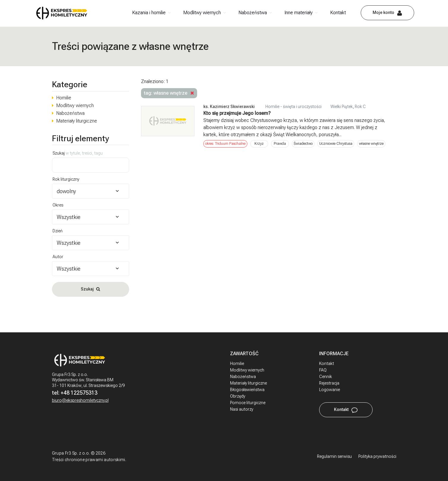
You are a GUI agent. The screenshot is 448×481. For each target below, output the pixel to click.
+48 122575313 (79, 393)
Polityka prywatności (377, 456)
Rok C (360, 107)
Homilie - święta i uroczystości (293, 107)
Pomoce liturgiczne (248, 403)
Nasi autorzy (242, 409)
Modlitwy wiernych (202, 13)
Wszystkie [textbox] (69, 217)
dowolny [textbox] (66, 191)
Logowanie (330, 390)
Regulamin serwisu (334, 456)
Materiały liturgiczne (77, 121)
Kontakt (338, 13)
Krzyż (259, 144)
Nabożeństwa (253, 13)
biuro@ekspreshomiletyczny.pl (80, 400)
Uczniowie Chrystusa (336, 144)
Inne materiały (299, 13)
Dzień (58, 231)
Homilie (64, 98)
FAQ (323, 370)
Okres (58, 205)
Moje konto (383, 12)
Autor (58, 257)
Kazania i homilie (149, 13)
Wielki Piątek (342, 107)
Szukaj (78, 153)
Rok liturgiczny (66, 179)
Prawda (280, 144)
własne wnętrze (371, 144)
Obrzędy (238, 396)
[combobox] (91, 191)
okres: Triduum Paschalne (225, 144)
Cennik (326, 377)
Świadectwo (303, 144)
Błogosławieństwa (247, 390)
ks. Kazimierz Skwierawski (229, 107)
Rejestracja (329, 383)
